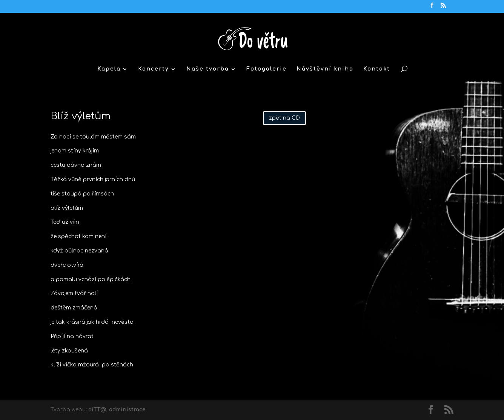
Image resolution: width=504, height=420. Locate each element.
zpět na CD (284, 118)
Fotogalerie (267, 69)
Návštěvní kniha (325, 69)
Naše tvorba (208, 69)
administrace (127, 410)
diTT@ (97, 410)
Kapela (109, 69)
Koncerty (154, 69)
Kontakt (377, 69)
